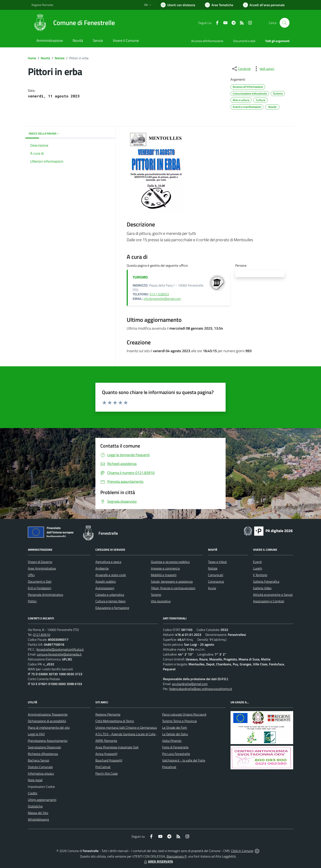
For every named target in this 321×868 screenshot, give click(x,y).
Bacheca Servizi (38, 760)
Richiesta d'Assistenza (43, 754)
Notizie (60, 58)
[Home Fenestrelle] (73, 23)
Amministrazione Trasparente (48, 714)
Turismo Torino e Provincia (179, 721)
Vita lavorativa (161, 601)
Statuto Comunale (40, 767)
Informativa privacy (41, 773)
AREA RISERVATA (158, 861)
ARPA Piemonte (106, 741)
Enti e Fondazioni (40, 588)
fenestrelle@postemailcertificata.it (60, 649)
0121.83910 (42, 635)
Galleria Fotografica (266, 581)
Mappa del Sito (38, 813)
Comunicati (216, 575)
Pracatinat (169, 767)
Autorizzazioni (105, 588)
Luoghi (258, 568)
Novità (45, 58)
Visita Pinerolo (172, 741)
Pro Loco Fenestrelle (176, 754)
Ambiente (102, 568)
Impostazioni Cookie (41, 787)
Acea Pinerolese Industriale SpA (117, 747)
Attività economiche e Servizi (273, 595)
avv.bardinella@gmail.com (190, 684)
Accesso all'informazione (207, 41)
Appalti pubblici (106, 581)
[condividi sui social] (241, 69)
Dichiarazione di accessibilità (47, 721)
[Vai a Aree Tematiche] (219, 5)
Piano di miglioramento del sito (49, 728)
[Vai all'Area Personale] (264, 5)
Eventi (257, 562)
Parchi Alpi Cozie (107, 773)
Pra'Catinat (103, 767)
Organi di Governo (40, 562)
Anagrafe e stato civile (111, 575)
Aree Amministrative (42, 568)
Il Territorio (260, 575)
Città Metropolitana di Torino (115, 721)
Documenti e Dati (40, 581)
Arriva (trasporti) (106, 754)
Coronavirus (216, 581)
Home (32, 58)
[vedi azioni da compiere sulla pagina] (264, 69)
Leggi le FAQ (36, 734)
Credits (33, 793)
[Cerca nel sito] (285, 23)
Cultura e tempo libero (110, 601)
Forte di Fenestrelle (175, 747)
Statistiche (35, 806)
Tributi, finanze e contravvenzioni (173, 588)
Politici (32, 601)
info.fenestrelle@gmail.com (162, 299)
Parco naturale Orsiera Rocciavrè (184, 714)
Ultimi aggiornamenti (42, 800)
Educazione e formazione (112, 608)
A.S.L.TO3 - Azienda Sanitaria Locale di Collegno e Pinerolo (135, 734)
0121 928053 (159, 294)
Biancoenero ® (177, 856)
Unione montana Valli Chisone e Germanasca (126, 728)
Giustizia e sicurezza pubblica (170, 562)
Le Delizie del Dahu (175, 734)
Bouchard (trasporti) (109, 760)
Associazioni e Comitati (269, 601)
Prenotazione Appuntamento (48, 741)
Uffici (31, 575)
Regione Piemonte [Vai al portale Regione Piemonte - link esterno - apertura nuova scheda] (42, 5)
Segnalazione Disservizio (44, 747)
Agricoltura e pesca (108, 562)
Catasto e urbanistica (110, 595)
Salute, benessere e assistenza (172, 581)
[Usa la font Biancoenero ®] (178, 5)
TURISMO (140, 277)
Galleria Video (262, 588)
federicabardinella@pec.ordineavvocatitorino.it (201, 689)
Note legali (35, 780)
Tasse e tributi (217, 562)
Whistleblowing (38, 819)
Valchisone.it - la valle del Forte (184, 760)
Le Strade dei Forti (175, 728)
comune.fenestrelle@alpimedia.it (59, 654)
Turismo (156, 595)
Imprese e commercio (165, 568)
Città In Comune (242, 851)
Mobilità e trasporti (164, 575)
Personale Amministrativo (45, 595)
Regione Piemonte (108, 714)
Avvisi (212, 588)
